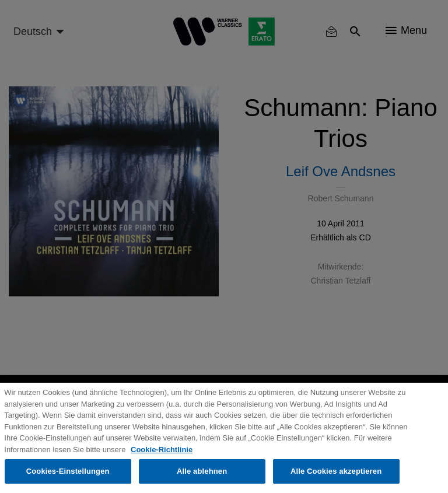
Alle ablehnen (202, 471)
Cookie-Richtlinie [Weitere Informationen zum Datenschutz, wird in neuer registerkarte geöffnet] (162, 450)
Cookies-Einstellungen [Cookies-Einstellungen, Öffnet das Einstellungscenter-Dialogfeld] (68, 471)
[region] (224, 438)
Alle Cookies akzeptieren (336, 471)
